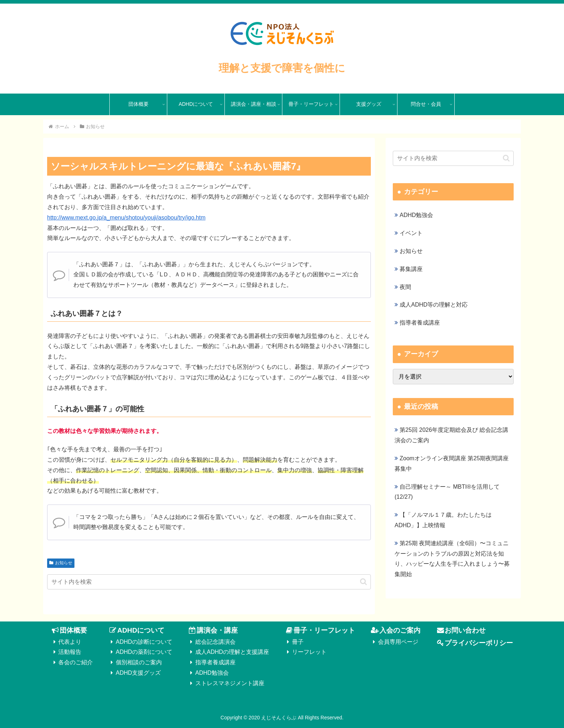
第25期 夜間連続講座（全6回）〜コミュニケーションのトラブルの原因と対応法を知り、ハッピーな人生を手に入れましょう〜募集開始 (452, 559)
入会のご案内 (400, 630)
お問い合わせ (465, 630)
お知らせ (61, 563)
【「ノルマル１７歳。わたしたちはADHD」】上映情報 (443, 520)
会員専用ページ (398, 642)
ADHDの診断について (144, 642)
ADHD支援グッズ (138, 673)
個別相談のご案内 (139, 662)
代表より (70, 642)
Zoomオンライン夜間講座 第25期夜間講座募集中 (452, 464)
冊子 (298, 642)
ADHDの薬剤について (144, 652)
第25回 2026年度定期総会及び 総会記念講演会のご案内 (451, 435)
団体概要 (73, 630)
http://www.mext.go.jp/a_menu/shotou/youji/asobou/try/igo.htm (126, 218)
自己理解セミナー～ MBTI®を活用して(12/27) (447, 492)
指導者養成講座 (215, 662)
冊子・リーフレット (324, 630)
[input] (209, 582)
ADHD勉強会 (212, 673)
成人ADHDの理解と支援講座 (232, 652)
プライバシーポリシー (479, 643)
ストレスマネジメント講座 (230, 683)
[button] (363, 582)
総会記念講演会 (215, 642)
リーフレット (309, 652)
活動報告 (70, 652)
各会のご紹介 (76, 662)
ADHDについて (141, 630)
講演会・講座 (217, 630)
